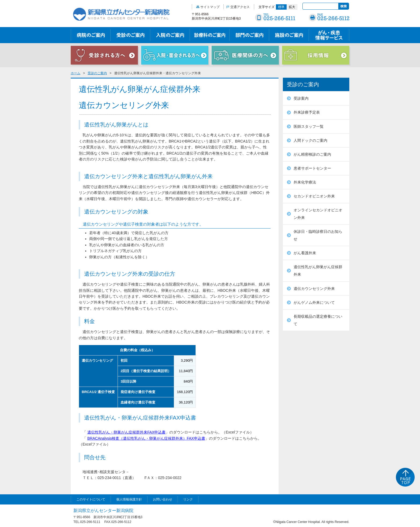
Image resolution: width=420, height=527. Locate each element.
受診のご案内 (97, 73)
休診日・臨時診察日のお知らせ (318, 235)
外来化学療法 (305, 182)
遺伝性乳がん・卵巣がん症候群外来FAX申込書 (127, 432)
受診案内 (301, 98)
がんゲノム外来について (314, 302)
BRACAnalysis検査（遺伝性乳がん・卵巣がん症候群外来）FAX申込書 (146, 438)
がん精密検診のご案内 (312, 154)
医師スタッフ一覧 (309, 126)
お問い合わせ (163, 499)
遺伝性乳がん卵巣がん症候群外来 (318, 271)
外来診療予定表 (307, 112)
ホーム (76, 73)
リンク (188, 499)
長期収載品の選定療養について (318, 320)
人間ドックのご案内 (310, 140)
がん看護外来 (305, 253)
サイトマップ (208, 7)
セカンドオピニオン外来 (314, 196)
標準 (281, 7)
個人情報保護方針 (129, 499)
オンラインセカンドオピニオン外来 (318, 214)
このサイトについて (91, 499)
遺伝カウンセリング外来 (314, 289)
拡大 (292, 7)
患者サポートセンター (312, 168)
